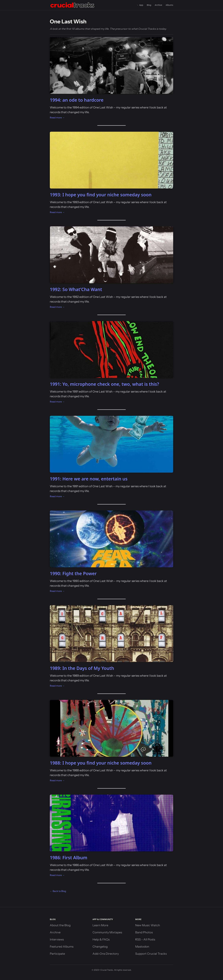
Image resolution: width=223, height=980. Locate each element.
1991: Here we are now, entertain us (89, 479)
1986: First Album (69, 858)
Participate (57, 954)
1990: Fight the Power (73, 573)
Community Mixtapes (107, 932)
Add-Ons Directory (106, 954)
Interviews (57, 939)
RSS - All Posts (145, 939)
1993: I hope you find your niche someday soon (101, 195)
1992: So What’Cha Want (76, 289)
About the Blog (60, 925)
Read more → (57, 117)
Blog (149, 5)
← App (140, 5)
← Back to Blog (58, 891)
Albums (169, 5)
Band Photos (144, 932)
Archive (159, 5)
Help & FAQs (101, 939)
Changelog (100, 947)
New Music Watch (148, 925)
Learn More (100, 925)
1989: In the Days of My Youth (82, 668)
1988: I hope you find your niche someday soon (101, 763)
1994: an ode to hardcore (77, 100)
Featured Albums (62, 947)
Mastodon (142, 947)
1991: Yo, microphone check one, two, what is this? (104, 384)
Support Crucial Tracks (151, 954)
